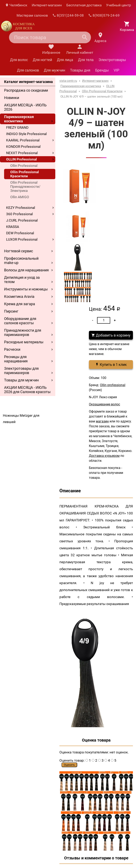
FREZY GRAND (17, 127)
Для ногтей (42, 60)
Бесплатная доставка (84, 5)
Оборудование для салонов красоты (20, 321)
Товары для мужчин (21, 380)
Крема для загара (20, 304)
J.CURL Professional (22, 220)
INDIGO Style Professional (26, 134)
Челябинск (16, 5)
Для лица (65, 60)
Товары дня (80, 70)
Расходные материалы (24, 342)
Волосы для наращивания (26, 270)
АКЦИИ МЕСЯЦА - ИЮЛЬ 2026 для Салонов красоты (27, 390)
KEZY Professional (21, 208)
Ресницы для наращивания (16, 359)
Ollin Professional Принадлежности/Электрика (25, 187)
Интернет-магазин (47, 5)
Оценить (69, 765)
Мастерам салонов (32, 15)
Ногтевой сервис (19, 251)
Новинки (12, 98)
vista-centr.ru (68, 81)
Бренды (102, 70)
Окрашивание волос (104, 404)
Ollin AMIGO (20, 197)
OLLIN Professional (22, 159)
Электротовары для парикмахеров (21, 371)
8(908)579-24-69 (104, 15)
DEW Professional (20, 233)
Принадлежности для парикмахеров (23, 332)
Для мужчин (54, 70)
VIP (116, 70)
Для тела (86, 60)
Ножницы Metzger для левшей (21, 419)
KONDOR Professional (23, 147)
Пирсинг (11, 311)
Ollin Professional (24, 166)
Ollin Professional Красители (25, 174)
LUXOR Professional (22, 239)
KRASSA (13, 227)
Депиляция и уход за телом (22, 280)
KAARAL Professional (23, 140)
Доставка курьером (104, 456)
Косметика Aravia (19, 296)
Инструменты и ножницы (26, 289)
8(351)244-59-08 (68, 15)
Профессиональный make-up (21, 261)
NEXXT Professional (22, 153)
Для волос (19, 60)
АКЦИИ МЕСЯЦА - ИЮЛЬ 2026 (25, 107)
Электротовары (112, 60)
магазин (102, 421)
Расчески (12, 349)
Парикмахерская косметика (19, 119)
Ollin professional (113, 385)
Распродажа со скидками (26, 90)
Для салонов (28, 70)
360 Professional (19, 214)
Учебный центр (119, 5)
